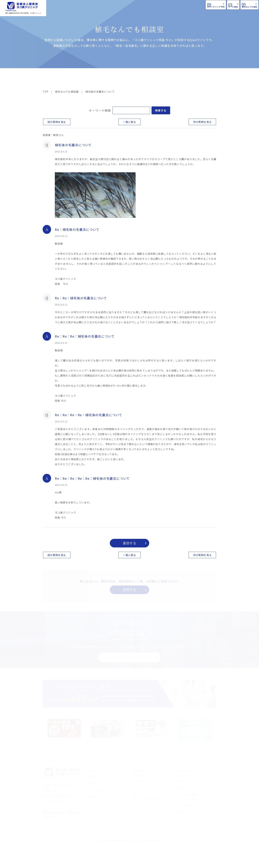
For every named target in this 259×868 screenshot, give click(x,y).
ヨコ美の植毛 (53, 79)
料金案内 (122, 79)
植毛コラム (184, 79)
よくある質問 (143, 79)
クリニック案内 (99, 79)
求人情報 (206, 79)
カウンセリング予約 (151, 4)
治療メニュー (75, 79)
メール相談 (194, 4)
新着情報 (163, 79)
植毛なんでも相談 (235, 4)
